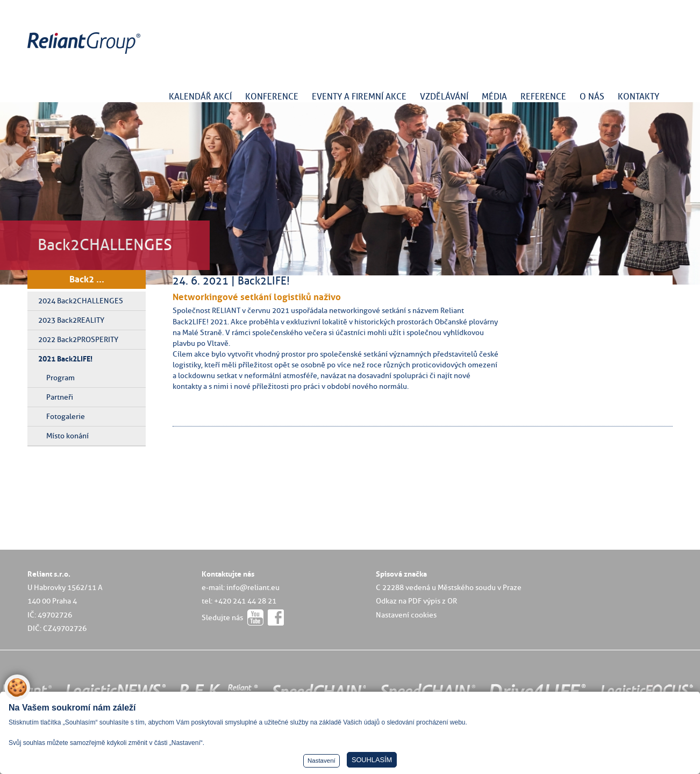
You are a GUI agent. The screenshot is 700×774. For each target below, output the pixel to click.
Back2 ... (87, 279)
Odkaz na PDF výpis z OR (416, 601)
